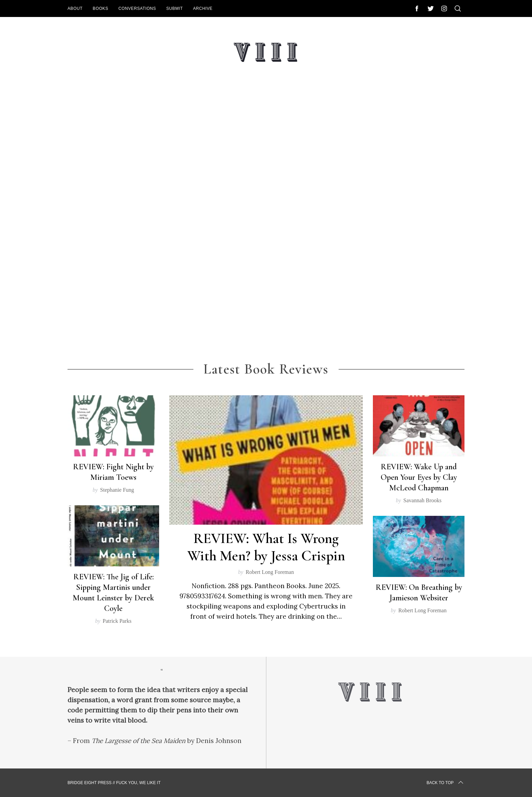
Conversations (137, 8)
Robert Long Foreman (270, 572)
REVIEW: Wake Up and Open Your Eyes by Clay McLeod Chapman (419, 477)
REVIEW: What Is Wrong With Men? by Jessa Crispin (266, 547)
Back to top (445, 783)
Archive (203, 8)
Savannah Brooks (422, 500)
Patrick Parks (117, 621)
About (75, 8)
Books (100, 8)
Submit (175, 8)
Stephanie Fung (117, 490)
